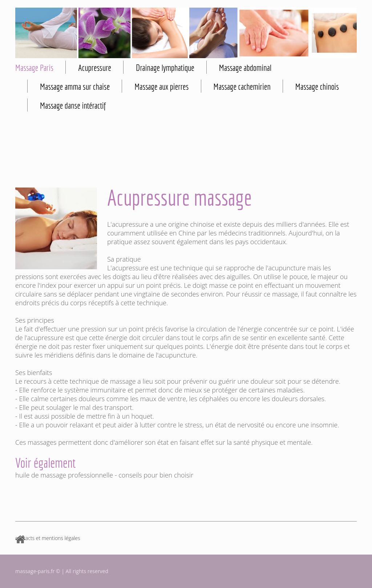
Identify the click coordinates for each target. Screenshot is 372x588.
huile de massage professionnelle (64, 475)
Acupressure (95, 68)
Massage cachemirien (242, 86)
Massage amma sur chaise (75, 86)
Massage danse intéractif (73, 105)
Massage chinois (317, 86)
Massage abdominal (245, 68)
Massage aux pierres (161, 86)
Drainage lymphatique (165, 68)
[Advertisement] (186, 153)
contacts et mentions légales (48, 538)
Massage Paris (34, 68)
